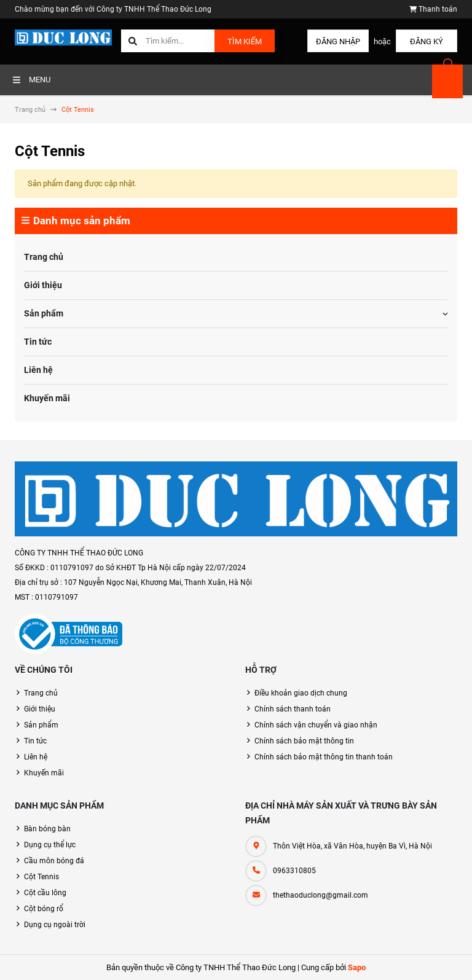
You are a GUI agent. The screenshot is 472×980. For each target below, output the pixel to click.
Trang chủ (44, 257)
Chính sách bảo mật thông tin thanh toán (324, 757)
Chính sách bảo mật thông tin (304, 741)
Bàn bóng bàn (47, 829)
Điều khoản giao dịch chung (301, 693)
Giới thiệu (43, 285)
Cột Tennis (41, 877)
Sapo (357, 967)
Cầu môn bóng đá (54, 861)
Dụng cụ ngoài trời (55, 925)
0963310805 (294, 871)
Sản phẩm (44, 313)
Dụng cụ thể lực (50, 845)
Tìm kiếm (245, 41)
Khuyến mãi (47, 398)
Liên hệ (38, 370)
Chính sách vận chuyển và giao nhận (316, 725)
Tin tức (38, 342)
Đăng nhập (338, 41)
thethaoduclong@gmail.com (321, 895)
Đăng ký (427, 41)
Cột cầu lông (45, 893)
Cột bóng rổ (44, 909)
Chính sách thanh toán (293, 709)
